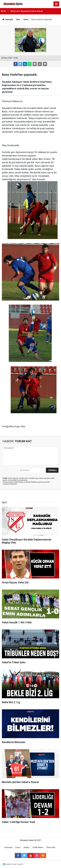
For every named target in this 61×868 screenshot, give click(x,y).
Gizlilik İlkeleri (38, 847)
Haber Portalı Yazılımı (15, 864)
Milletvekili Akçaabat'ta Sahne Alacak (27, 11)
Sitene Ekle (51, 847)
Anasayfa (8, 847)
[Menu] (56, 4)
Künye (18, 847)
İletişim (26, 847)
